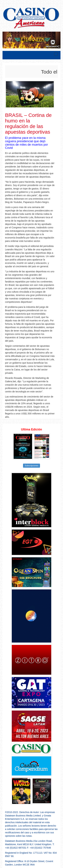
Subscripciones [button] (32, 466)
